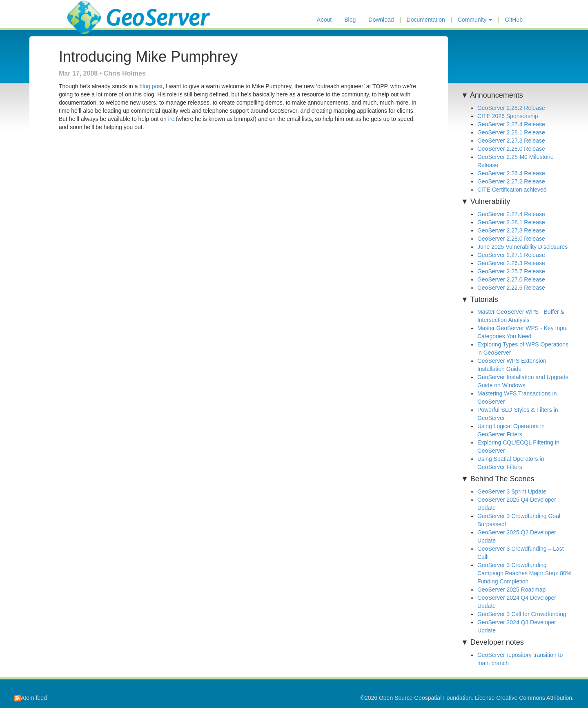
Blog (350, 20)
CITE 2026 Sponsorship (508, 116)
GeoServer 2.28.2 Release (511, 108)
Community (475, 20)
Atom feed (31, 698)
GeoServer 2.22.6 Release (511, 288)
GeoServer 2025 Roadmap (511, 590)
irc (171, 119)
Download (381, 20)
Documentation (426, 20)
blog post (151, 86)
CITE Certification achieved (512, 190)
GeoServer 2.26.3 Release (511, 263)
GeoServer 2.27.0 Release (511, 279)
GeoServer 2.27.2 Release (511, 181)
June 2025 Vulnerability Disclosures (522, 247)
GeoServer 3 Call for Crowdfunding (522, 614)
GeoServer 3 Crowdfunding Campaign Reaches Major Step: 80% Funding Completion (524, 573)
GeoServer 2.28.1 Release (511, 132)
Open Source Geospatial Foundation (425, 698)
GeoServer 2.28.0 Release (511, 149)
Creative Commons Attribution (534, 698)
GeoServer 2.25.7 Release (511, 271)
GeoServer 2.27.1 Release (511, 255)
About (324, 20)
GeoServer (91, 11)
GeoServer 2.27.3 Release (511, 141)
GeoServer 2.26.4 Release (511, 173)
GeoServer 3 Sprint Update (512, 491)
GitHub (514, 20)
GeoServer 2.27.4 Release (511, 124)
